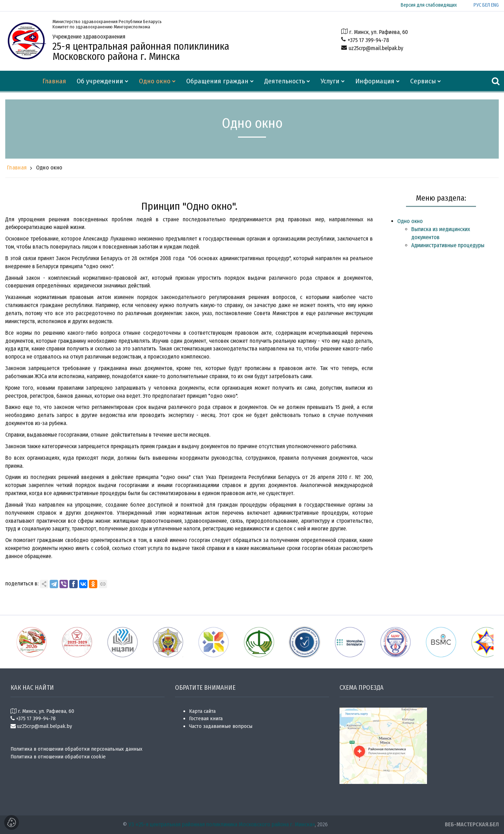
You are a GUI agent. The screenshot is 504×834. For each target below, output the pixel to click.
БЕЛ (486, 5)
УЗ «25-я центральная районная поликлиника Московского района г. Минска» (222, 824)
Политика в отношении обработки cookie (58, 757)
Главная (17, 168)
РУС (477, 5)
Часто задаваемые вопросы (221, 726)
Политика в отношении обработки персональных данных (76, 749)
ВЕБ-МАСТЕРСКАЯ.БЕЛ (472, 824)
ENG (495, 5)
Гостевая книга (206, 718)
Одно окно (49, 168)
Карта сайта (202, 711)
